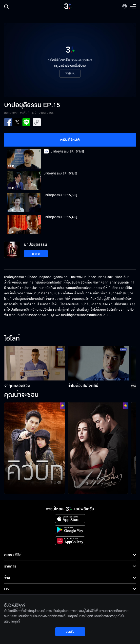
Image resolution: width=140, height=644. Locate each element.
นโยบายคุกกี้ (12, 622)
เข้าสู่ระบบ (70, 74)
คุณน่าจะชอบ (21, 395)
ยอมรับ (70, 632)
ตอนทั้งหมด (70, 140)
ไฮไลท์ (12, 339)
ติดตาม (36, 254)
